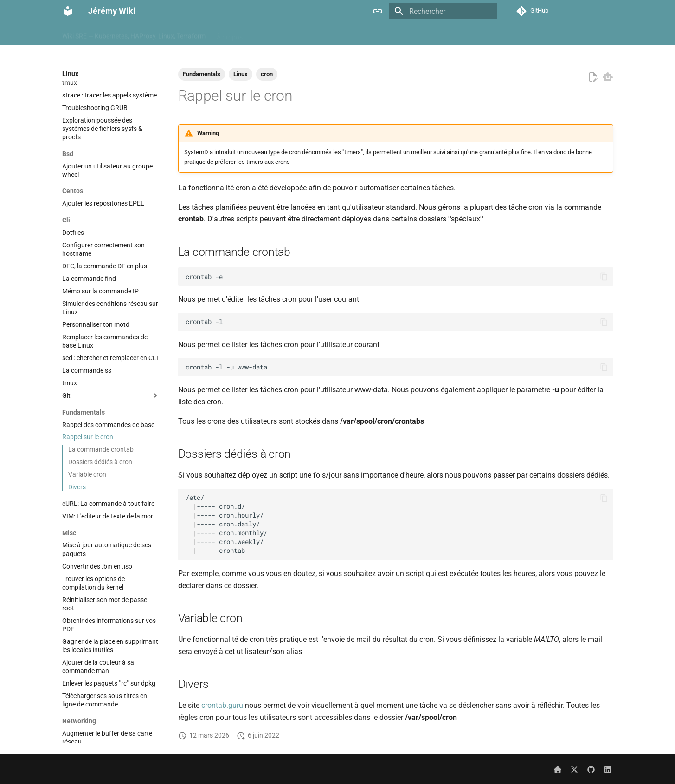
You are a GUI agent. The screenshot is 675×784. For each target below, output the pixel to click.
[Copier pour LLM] (608, 77)
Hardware (451, 34)
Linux (571, 34)
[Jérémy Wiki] (68, 11)
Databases (410, 34)
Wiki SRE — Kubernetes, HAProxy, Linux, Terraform (134, 34)
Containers (368, 34)
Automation (271, 34)
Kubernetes (536, 34)
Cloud (333, 34)
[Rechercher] (443, 11)
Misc (597, 34)
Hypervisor (492, 34)
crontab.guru (222, 705)
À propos (230, 34)
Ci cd (306, 34)
